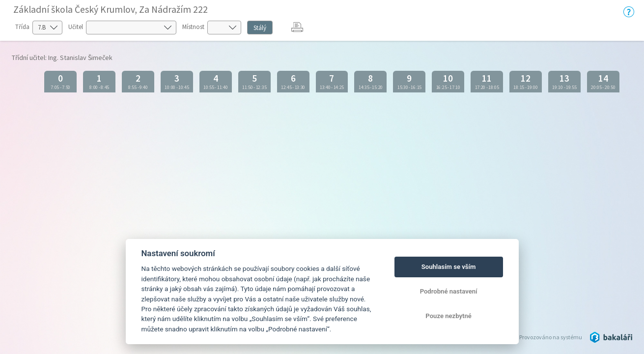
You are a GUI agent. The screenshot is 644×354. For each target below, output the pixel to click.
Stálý (260, 28)
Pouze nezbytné (448, 316)
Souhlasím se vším (449, 267)
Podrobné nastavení (449, 291)
